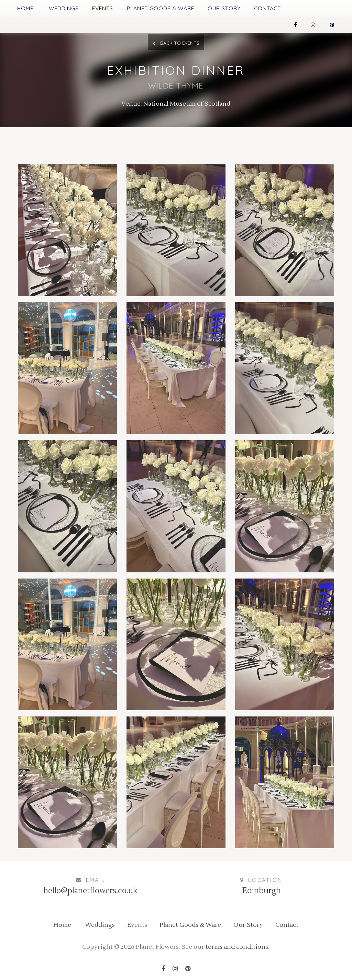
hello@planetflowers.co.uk (90, 891)
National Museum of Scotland (187, 104)
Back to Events (176, 43)
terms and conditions (237, 947)
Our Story (224, 8)
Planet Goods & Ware (161, 8)
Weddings (64, 8)
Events (103, 8)
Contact (267, 8)
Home (25, 8)
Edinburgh (261, 891)
